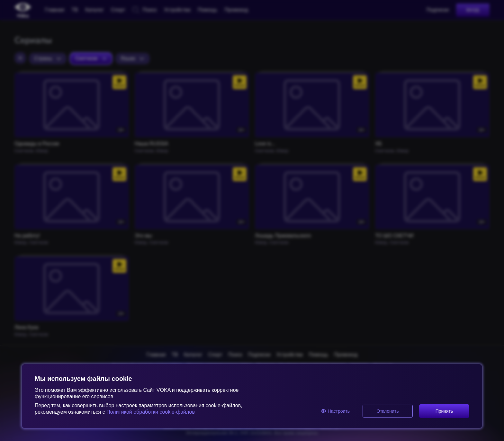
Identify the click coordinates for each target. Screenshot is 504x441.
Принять (444, 411)
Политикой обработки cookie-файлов (150, 412)
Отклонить (388, 411)
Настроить (335, 411)
